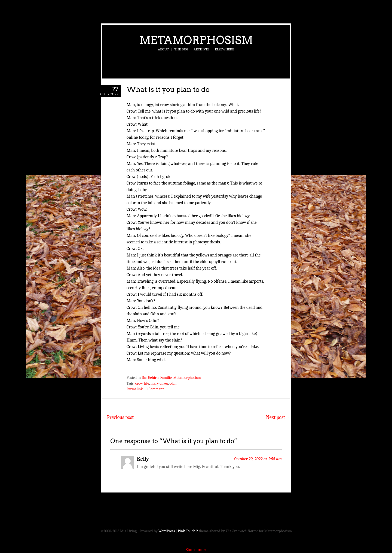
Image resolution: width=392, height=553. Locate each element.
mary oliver (159, 383)
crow (139, 383)
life (146, 383)
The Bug (181, 49)
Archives (201, 49)
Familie (166, 378)
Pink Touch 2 (188, 531)
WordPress (167, 531)
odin (173, 383)
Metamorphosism (196, 40)
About (163, 49)
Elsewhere (224, 49)
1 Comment (155, 389)
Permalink (135, 389)
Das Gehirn (150, 378)
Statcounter (196, 550)
